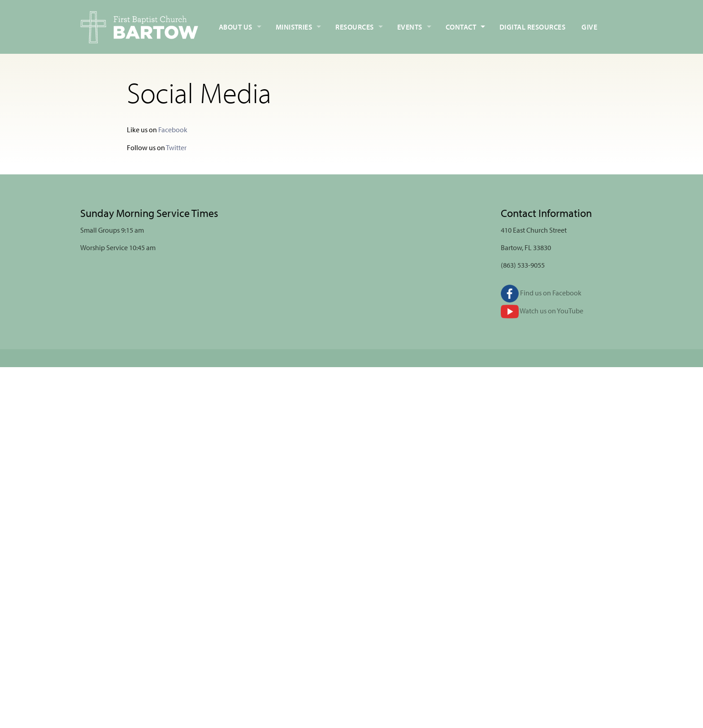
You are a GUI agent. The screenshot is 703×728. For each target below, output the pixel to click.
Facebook (173, 130)
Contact (461, 27)
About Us (236, 27)
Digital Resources (532, 27)
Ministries (294, 27)
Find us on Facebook (541, 293)
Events (410, 27)
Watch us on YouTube (542, 311)
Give (589, 27)
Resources (354, 27)
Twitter (176, 147)
